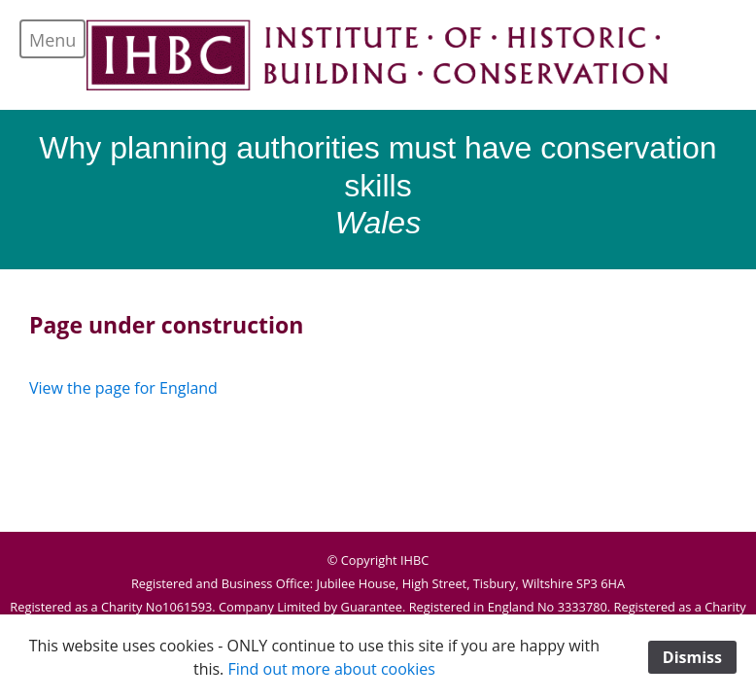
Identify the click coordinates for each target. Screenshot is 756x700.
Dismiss (692, 657)
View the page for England (123, 388)
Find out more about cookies (331, 669)
